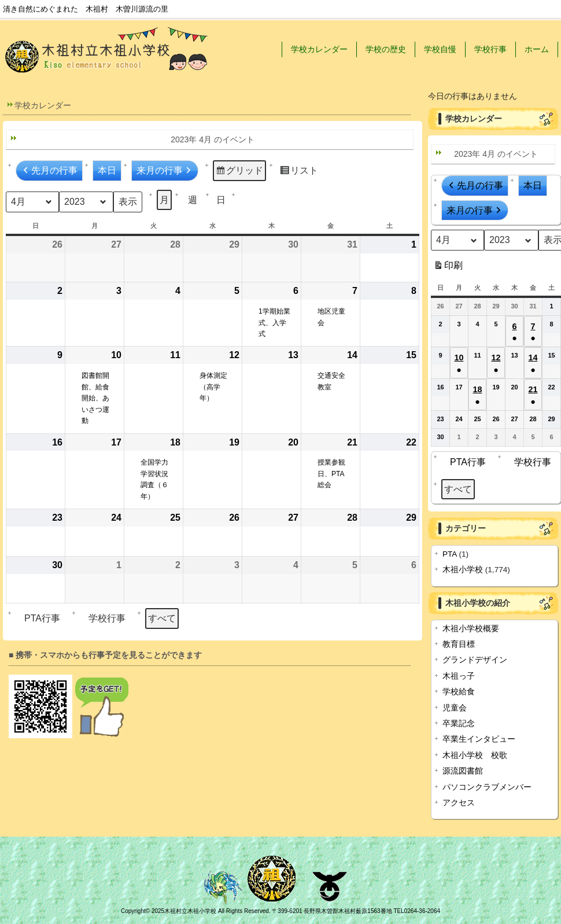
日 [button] (221, 200)
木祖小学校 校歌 (475, 755)
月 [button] (164, 200)
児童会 (455, 708)
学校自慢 (440, 49)
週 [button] (193, 200)
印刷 (448, 268)
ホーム (537, 49)
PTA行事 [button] (39, 618)
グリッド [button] (239, 172)
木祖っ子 (459, 676)
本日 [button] (107, 170)
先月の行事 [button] (49, 171)
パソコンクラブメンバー (487, 787)
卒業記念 (459, 724)
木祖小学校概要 (471, 629)
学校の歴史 (386, 49)
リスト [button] (299, 172)
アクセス (459, 803)
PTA (450, 554)
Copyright (133, 911)
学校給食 (459, 692)
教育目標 (459, 644)
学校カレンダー (319, 49)
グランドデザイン (475, 660)
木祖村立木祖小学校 (190, 911)
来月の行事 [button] (165, 171)
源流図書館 (463, 771)
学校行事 (490, 49)
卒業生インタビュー (479, 739)
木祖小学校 (463, 570)
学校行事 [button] (104, 618)
